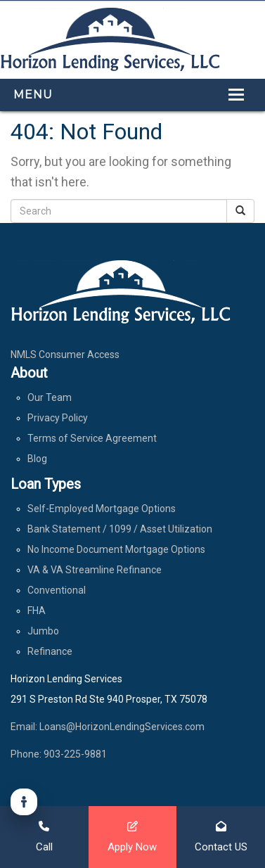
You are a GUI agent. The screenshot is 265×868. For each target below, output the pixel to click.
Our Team (50, 397)
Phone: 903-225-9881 (59, 754)
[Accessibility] (24, 802)
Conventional (57, 590)
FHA (37, 611)
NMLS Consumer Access (65, 355)
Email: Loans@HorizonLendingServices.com (108, 727)
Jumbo (43, 631)
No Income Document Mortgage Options (116, 549)
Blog (37, 459)
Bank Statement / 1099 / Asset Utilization (120, 529)
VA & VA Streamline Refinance (95, 570)
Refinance (50, 651)
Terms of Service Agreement (92, 438)
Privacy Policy (58, 418)
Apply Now (132, 837)
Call (44, 837)
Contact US (221, 837)
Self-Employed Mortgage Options (102, 509)
